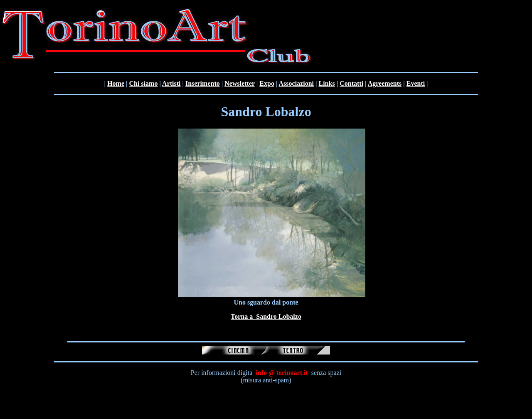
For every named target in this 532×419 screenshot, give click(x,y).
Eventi (416, 83)
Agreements (385, 83)
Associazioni (296, 83)
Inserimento (203, 83)
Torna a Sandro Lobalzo (266, 316)
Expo (267, 83)
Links (327, 83)
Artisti (171, 83)
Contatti (351, 83)
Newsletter (240, 83)
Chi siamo (144, 83)
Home (116, 83)
